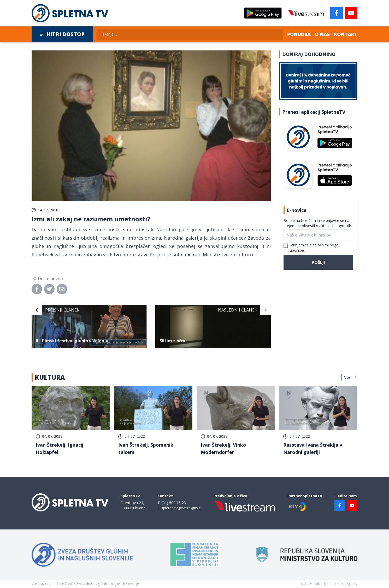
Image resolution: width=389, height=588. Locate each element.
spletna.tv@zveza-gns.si (181, 508)
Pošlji (318, 262)
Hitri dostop (62, 34)
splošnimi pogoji (327, 245)
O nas (322, 34)
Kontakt (346, 34)
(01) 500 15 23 (174, 503)
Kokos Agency (347, 584)
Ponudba (299, 34)
